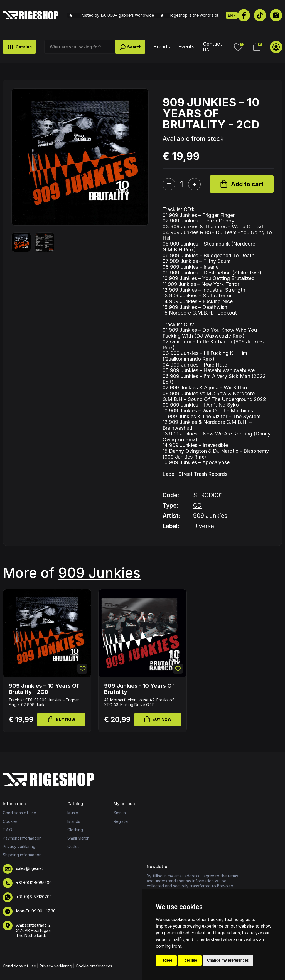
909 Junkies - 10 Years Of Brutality (139, 689)
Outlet (73, 846)
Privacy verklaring (19, 846)
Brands (162, 47)
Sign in (120, 813)
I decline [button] (190, 960)
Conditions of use (19, 813)
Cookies (10, 821)
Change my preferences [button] (228, 960)
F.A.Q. (8, 830)
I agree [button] (166, 960)
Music (73, 813)
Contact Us (212, 46)
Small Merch (78, 838)
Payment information (22, 838)
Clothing (75, 830)
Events (186, 47)
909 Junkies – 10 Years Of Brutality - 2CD (44, 689)
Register (121, 821)
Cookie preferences (94, 966)
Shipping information (22, 855)
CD (197, 505)
